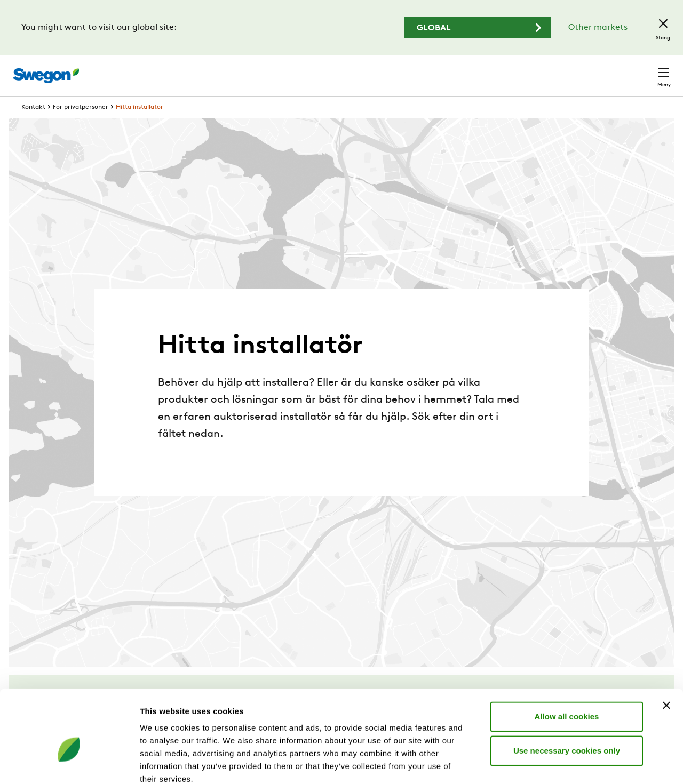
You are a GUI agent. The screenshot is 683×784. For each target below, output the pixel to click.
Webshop (544, 70)
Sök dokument (442, 71)
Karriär (502, 70)
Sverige (593, 70)
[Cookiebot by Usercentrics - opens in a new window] (69, 763)
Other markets (598, 28)
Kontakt (645, 70)
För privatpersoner (81, 127)
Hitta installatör (140, 127)
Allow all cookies (567, 657)
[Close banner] (666, 646)
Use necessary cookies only (567, 691)
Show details (560, 763)
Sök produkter (363, 70)
